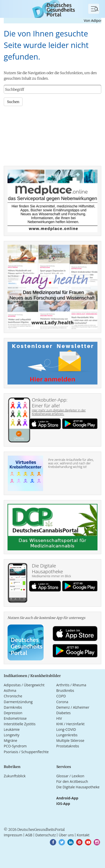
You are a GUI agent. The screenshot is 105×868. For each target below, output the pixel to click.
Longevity (12, 735)
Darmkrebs (13, 707)
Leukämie (12, 729)
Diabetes (64, 713)
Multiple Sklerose (70, 740)
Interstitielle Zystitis (20, 724)
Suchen (13, 102)
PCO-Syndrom (15, 746)
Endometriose (15, 718)
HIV (59, 718)
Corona (62, 702)
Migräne (11, 740)
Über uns (66, 835)
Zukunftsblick (15, 776)
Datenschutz (45, 835)
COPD (61, 696)
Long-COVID (66, 729)
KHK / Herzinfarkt (71, 724)
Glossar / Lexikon (70, 776)
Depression (13, 713)
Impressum (13, 835)
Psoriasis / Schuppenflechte (26, 752)
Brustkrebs (65, 690)
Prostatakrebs (68, 746)
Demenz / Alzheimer (73, 707)
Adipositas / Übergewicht (24, 685)
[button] (53, 842)
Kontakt (83, 835)
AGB (29, 835)
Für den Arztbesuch (72, 781)
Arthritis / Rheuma (71, 685)
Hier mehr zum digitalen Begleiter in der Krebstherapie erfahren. (59, 412)
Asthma (10, 690)
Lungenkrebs (67, 735)
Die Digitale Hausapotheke (78, 787)
